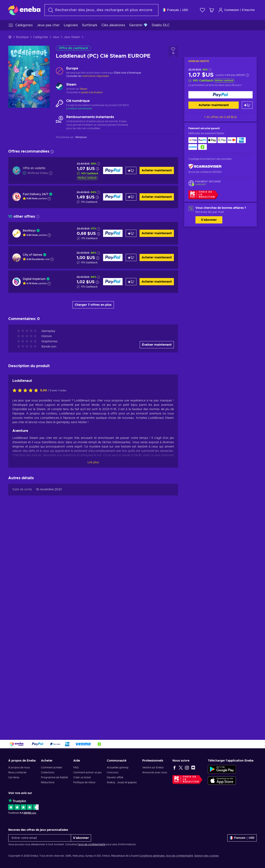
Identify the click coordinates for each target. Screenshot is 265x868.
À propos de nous (19, 768)
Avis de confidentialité (179, 856)
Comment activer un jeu (87, 772)
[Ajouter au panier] (247, 105)
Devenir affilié (115, 777)
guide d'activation (92, 92)
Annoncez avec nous (155, 772)
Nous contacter (17, 772)
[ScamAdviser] (205, 167)
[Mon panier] (212, 10)
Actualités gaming (118, 768)
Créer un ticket (82, 777)
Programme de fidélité (54, 777)
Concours (113, 772)
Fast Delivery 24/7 (36, 194)
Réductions (48, 782)
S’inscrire (248, 10)
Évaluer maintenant (157, 345)
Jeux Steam (72, 37)
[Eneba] (24, 10)
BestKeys (29, 231)
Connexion (229, 10)
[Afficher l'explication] (49, 199)
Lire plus (93, 462)
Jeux (56, 37)
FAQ (76, 768)
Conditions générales (152, 856)
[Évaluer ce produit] (26, 391)
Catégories (41, 37)
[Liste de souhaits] (202, 10)
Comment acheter (52, 768)
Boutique (22, 37)
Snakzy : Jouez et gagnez (122, 782)
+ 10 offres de (220, 117)
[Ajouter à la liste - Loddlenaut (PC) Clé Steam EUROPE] (173, 52)
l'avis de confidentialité (92, 844)
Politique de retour (84, 782)
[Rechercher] (101, 10)
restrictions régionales (96, 76)
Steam (84, 89)
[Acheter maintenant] (220, 95)
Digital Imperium (34, 279)
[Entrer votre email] (40, 838)
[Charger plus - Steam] (60, 87)
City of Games (33, 255)
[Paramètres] (175, 10)
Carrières (14, 777)
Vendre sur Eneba (153, 768)
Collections (48, 772)
